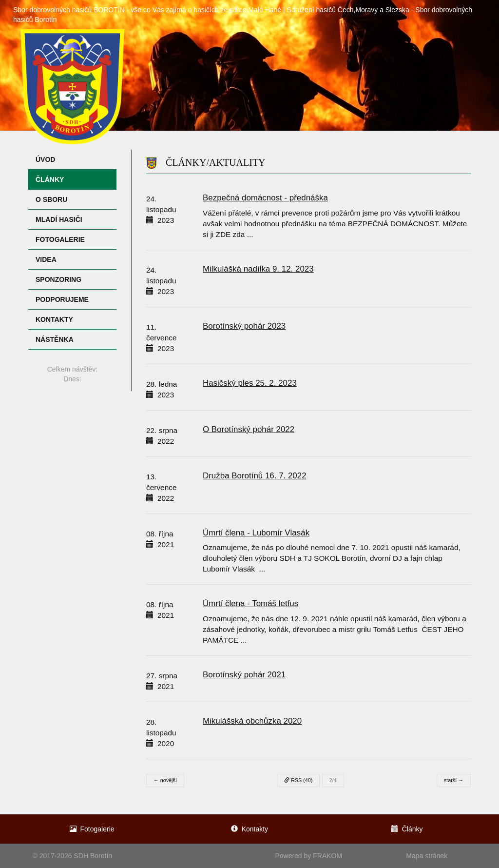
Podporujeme (62, 299)
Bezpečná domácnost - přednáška (265, 198)
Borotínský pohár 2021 (244, 675)
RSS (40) (298, 780)
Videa (46, 259)
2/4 (333, 780)
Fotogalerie (60, 239)
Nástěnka (55, 339)
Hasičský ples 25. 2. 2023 (250, 383)
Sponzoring (58, 279)
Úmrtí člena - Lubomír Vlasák (256, 533)
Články (50, 179)
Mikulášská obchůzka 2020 (252, 721)
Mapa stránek (427, 856)
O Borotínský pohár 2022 (249, 429)
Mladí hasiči (59, 219)
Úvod (45, 159)
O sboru (51, 199)
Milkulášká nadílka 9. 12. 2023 (258, 269)
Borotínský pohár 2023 (244, 326)
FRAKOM (327, 856)
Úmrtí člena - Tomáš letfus (250, 603)
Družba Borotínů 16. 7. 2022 (255, 476)
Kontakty (54, 319)
